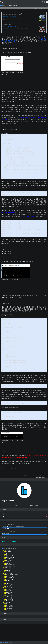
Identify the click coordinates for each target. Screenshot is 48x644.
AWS (9, 594)
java (9, 553)
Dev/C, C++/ (5, 5)
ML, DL (9, 576)
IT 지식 (9, 581)
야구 (9, 582)
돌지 (6, 533)
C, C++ (9, 560)
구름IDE (9, 595)
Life (7, 602)
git (8, 589)
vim (8, 572)
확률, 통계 (10, 579)
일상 (9, 604)
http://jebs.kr (6, 25)
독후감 (9, 605)
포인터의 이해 (13, 5)
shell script (10, 554)
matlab (9, 559)
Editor (8, 567)
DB (7, 562)
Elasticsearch (11, 566)
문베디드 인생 (9, 529)
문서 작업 (10, 610)
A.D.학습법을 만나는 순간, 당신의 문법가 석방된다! (15, 29)
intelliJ (9, 570)
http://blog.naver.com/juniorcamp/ (12, 14)
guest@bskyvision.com (6, 642)
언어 (9, 586)
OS (7, 597)
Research (9, 573)
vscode (9, 569)
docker (9, 591)
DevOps (8, 588)
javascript (10, 556)
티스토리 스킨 (10, 608)
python (10, 552)
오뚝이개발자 (8, 531)
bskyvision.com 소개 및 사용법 (10, 541)
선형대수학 (10, 578)
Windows (10, 599)
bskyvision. (44, 477)
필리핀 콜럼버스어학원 (9, 16)
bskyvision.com (5, 2)
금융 (9, 583)
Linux (9, 598)
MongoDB (10, 565)
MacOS (9, 601)
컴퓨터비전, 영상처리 (13, 575)
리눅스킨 (8, 524)
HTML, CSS (10, 557)
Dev (8, 550)
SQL (9, 563)
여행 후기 (10, 607)
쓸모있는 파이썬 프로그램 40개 (14, 526)
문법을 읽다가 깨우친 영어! (11, 27)
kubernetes (10, 592)
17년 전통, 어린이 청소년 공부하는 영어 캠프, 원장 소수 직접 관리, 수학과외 (20, 19)
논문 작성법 (10, 585)
